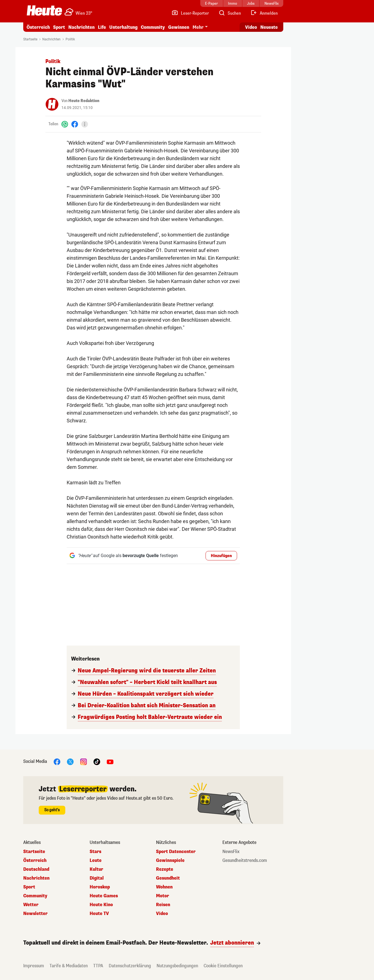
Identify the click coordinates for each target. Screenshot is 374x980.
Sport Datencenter (176, 852)
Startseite (30, 39)
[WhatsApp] (65, 124)
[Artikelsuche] (230, 13)
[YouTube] (110, 761)
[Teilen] (85, 124)
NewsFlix (231, 852)
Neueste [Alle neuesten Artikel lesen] (269, 27)
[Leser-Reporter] (190, 13)
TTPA (98, 966)
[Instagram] (84, 761)
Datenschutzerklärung (130, 966)
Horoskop (100, 887)
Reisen (163, 905)
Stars (95, 852)
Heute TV (99, 914)
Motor (163, 896)
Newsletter (35, 914)
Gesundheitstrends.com (245, 861)
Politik (70, 39)
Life (102, 27)
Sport (59, 27)
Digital (97, 878)
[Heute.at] (44, 11)
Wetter (31, 905)
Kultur (96, 869)
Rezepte (165, 869)
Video (162, 914)
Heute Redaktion (84, 101)
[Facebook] (75, 124)
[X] (70, 761)
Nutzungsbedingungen (177, 966)
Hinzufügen (221, 556)
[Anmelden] (264, 13)
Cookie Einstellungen (223, 966)
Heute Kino (101, 905)
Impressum (34, 966)
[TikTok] (97, 761)
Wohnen (164, 887)
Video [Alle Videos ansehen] (251, 27)
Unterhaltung (123, 27)
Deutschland (36, 869)
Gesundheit (168, 878)
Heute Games (104, 896)
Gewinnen (179, 27)
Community (153, 27)
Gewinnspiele (170, 861)
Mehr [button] (198, 27)
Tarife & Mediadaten (69, 966)
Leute (96, 861)
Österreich (38, 27)
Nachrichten (81, 27)
